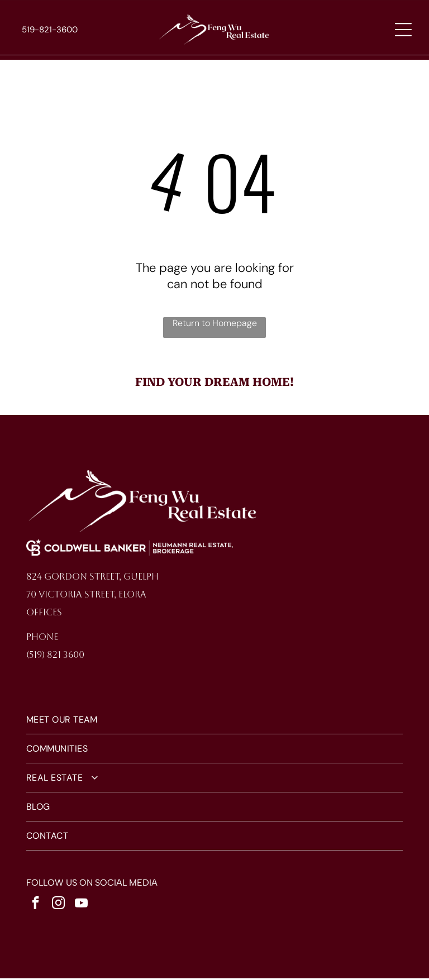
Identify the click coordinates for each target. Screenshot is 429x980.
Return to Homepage (215, 325)
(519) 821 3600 (55, 657)
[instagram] (59, 907)
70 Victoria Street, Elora (86, 597)
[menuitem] (215, 722)
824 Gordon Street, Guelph (92, 579)
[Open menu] (403, 31)
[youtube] (82, 907)
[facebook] (36, 907)
